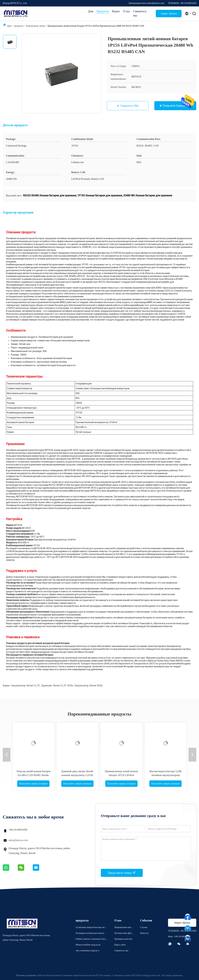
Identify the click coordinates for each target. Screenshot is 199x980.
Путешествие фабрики (124, 934)
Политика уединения (26, 975)
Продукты (103, 11)
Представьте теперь (122, 873)
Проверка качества (123, 939)
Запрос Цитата (169, 13)
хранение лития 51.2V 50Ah (57, 685)
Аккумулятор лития (35, 26)
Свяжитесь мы (140, 13)
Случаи (144, 927)
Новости (144, 933)
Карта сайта (120, 945)
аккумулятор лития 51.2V (25, 685)
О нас (127, 11)
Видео (116, 11)
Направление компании (124, 928)
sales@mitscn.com (18, 840)
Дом (91, 11)
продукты (18, 26)
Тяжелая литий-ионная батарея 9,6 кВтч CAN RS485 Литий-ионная (33, 775)
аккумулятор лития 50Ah (88, 685)
